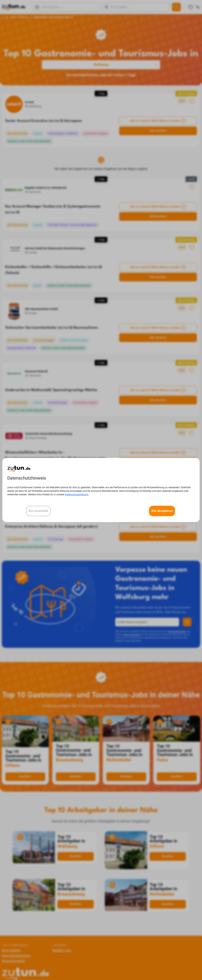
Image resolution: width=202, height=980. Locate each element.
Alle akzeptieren (162, 511)
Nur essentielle (38, 511)
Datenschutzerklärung (77, 495)
